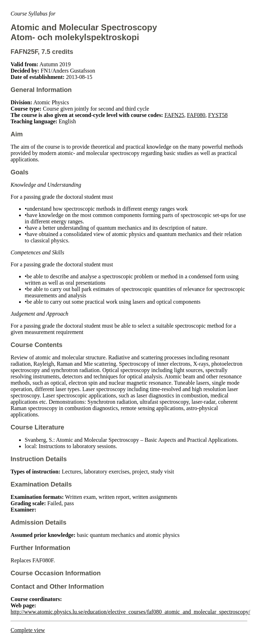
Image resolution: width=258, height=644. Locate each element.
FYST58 (218, 115)
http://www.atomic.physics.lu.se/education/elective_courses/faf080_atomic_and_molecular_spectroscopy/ (130, 612)
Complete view (28, 630)
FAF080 (196, 115)
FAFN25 (174, 115)
